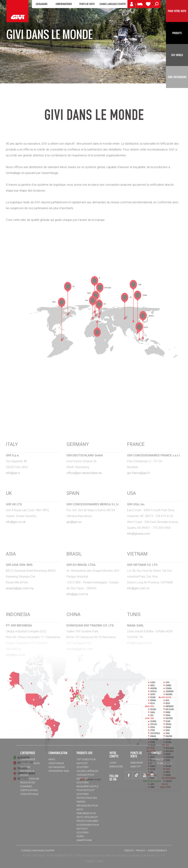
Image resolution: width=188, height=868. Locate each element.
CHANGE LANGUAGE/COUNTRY (113, 4)
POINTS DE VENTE (87, 4)
